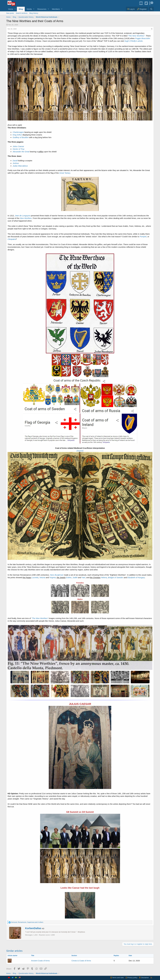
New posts (10, 13)
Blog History (34, 13)
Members (56, 9)
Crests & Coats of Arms (81, 961)
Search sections (22, 13)
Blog (21, 9)
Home (11, 9)
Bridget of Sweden (116, 577)
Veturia (42, 577)
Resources (42, 9)
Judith (75, 577)
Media (29, 9)
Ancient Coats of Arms (40, 961)
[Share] (152, 29)
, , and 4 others (27, 922)
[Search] (151, 9)
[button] (15, 9)
